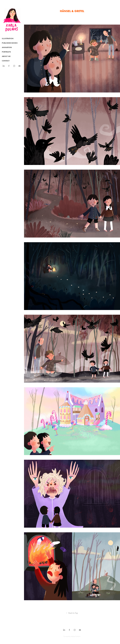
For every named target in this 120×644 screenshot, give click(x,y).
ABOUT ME (6, 56)
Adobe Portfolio (76, 636)
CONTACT (6, 61)
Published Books (10, 43)
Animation (7, 47)
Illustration (8, 39)
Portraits (6, 52)
